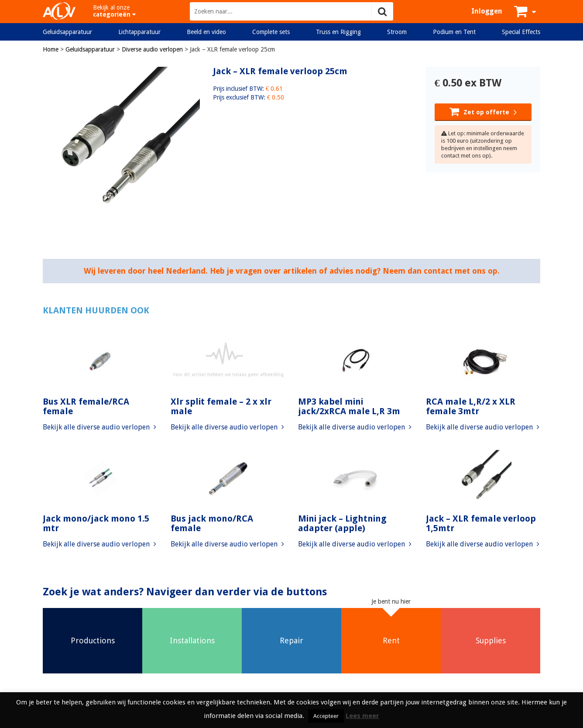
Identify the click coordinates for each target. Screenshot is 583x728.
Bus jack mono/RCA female (212, 523)
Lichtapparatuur (139, 32)
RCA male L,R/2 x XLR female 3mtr (471, 406)
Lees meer (362, 716)
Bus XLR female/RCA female (86, 406)
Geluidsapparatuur (67, 32)
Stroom (397, 32)
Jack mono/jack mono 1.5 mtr (96, 523)
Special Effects (521, 32)
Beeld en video (206, 32)
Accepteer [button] (326, 716)
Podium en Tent (454, 32)
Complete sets (271, 32)
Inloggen (487, 11)
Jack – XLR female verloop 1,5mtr (481, 523)
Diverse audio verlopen (152, 49)
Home (51, 49)
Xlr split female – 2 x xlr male (221, 406)
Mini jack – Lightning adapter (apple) (342, 523)
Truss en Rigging (338, 32)
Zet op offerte (483, 111)
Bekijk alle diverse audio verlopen (99, 427)
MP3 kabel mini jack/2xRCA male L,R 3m (349, 406)
